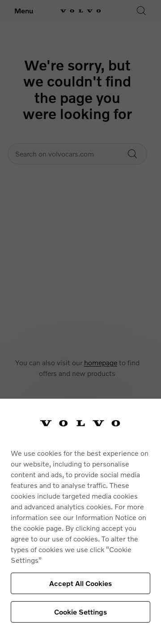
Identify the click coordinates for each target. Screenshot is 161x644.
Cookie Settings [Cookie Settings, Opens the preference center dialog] (80, 612)
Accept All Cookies (80, 583)
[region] (80, 521)
